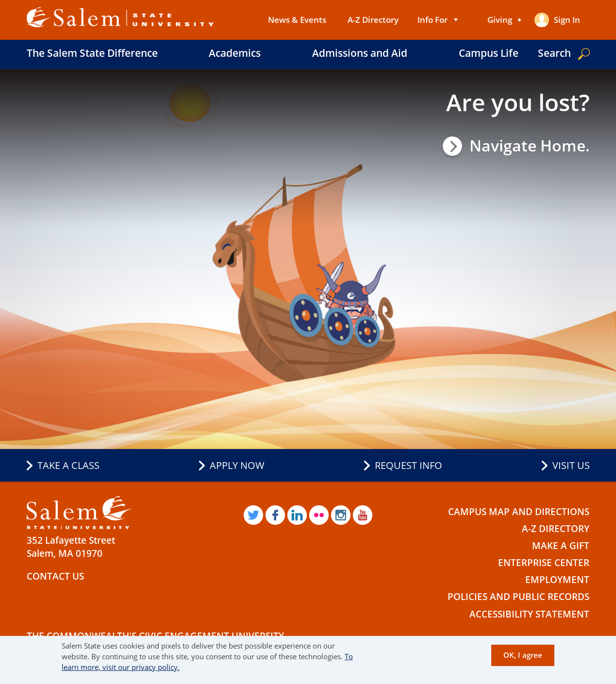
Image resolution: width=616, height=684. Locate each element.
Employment (557, 580)
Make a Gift (561, 546)
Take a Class (68, 465)
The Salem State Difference (92, 53)
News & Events (297, 20)
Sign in (567, 20)
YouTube (363, 515)
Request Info (408, 465)
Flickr (319, 515)
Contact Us (55, 576)
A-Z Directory (373, 20)
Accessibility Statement (529, 614)
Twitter (253, 515)
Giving (500, 20)
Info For (433, 20)
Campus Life (489, 53)
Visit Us (571, 465)
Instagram (341, 515)
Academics (235, 53)
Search (554, 53)
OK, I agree (523, 655)
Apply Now (237, 465)
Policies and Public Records (518, 597)
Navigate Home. (530, 146)
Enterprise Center (544, 563)
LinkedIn (297, 515)
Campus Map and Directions (519, 512)
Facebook (275, 515)
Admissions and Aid (360, 53)
